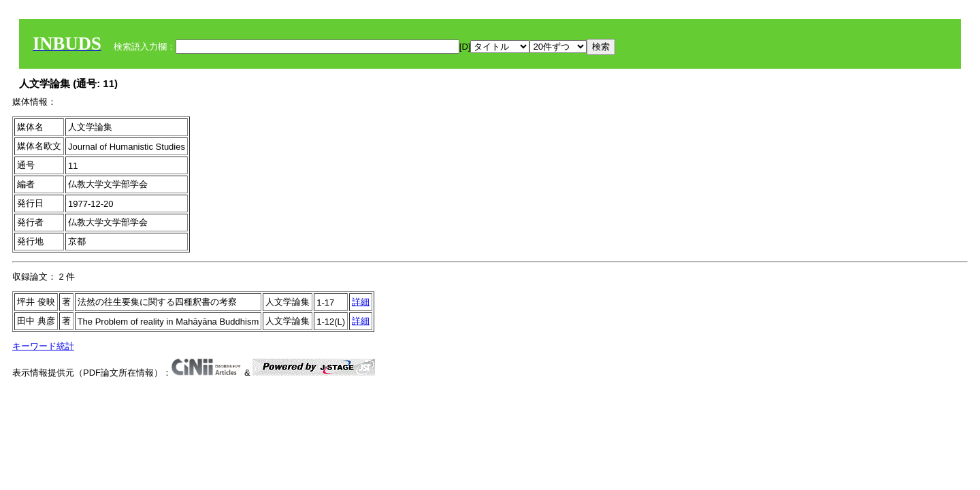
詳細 (361, 302)
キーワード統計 (43, 346)
